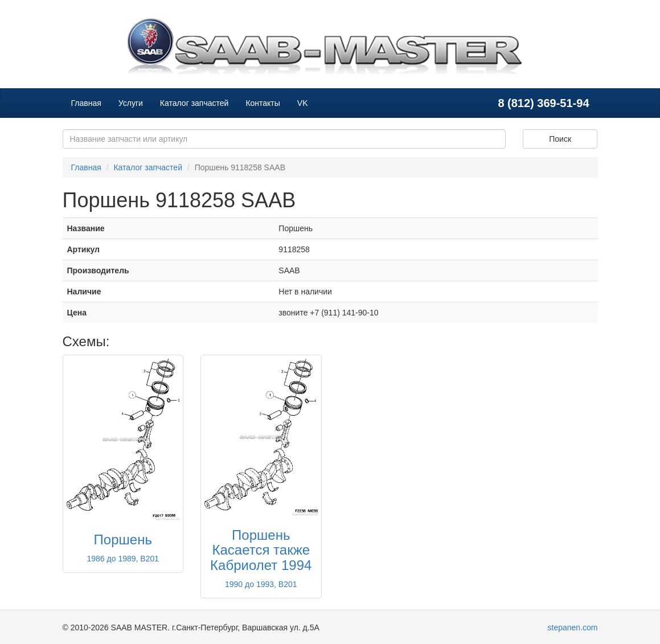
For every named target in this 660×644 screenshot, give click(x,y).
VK (303, 103)
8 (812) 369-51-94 (543, 103)
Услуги (131, 103)
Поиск (560, 139)
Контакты (263, 103)
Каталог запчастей (194, 103)
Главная (86, 103)
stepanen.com (573, 627)
